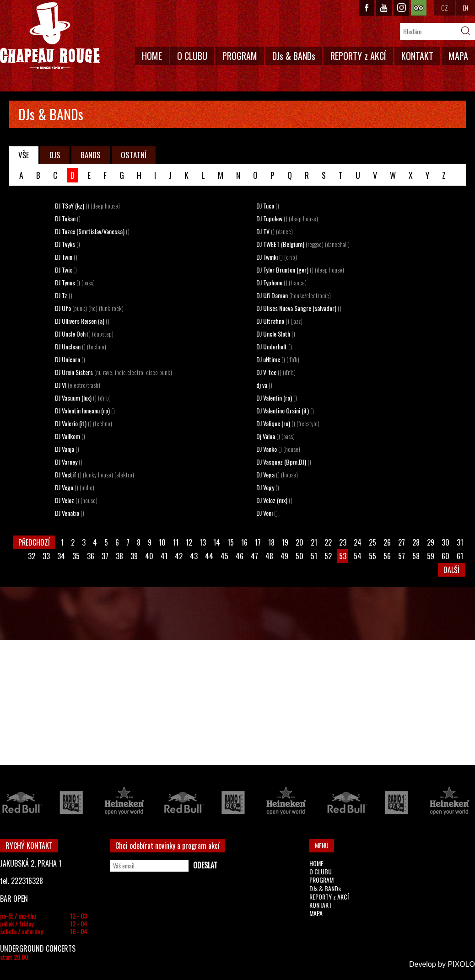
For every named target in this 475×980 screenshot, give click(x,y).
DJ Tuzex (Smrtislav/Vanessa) (92, 231)
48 (269, 556)
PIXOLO (461, 964)
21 (314, 542)
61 (460, 556)
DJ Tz (64, 295)
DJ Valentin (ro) (277, 398)
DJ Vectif (94, 474)
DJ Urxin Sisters (113, 372)
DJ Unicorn (70, 359)
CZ (445, 8)
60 (445, 556)
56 (387, 556)
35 (76, 556)
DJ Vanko (278, 449)
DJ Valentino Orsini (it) (285, 410)
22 (328, 542)
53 (343, 556)
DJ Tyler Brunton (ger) (300, 270)
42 (179, 556)
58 (416, 556)
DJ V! (78, 385)
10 (162, 542)
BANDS (91, 155)
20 (300, 542)
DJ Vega (277, 474)
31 (460, 542)
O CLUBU (192, 56)
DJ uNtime (278, 359)
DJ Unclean (81, 346)
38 (119, 556)
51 (314, 556)
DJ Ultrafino (279, 321)
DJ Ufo (89, 308)
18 (271, 542)
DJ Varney (69, 462)
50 (300, 556)
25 (372, 542)
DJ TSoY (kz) (87, 206)
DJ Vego (75, 487)
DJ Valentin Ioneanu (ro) (85, 410)
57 (402, 556)
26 (387, 542)
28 (416, 542)
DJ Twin (66, 257)
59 (431, 556)
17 (258, 542)
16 (244, 542)
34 (61, 556)
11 (176, 542)
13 (203, 542)
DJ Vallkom (70, 436)
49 (284, 556)
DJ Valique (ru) (288, 423)
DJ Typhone (281, 282)
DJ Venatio (70, 513)
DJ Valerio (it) (84, 423)
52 (328, 556)
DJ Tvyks (67, 244)
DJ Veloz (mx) (274, 500)
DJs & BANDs (294, 56)
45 (224, 556)
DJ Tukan (68, 218)
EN (465, 8)
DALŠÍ (451, 570)
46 (240, 556)
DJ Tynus (75, 282)
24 (358, 542)
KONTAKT (417, 56)
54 (358, 556)
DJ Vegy (268, 487)
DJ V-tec (276, 372)
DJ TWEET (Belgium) (303, 244)
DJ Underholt (274, 346)
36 (91, 556)
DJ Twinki (277, 257)
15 (231, 542)
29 (431, 542)
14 (217, 542)
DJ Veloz (76, 500)
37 (105, 556)
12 (189, 542)
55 (372, 556)
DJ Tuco (268, 206)
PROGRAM (240, 56)
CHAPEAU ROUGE (50, 36)
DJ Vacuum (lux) (83, 398)
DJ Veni (267, 513)
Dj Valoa (275, 436)
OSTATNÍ (134, 155)
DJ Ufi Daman (294, 295)
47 (254, 556)
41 (164, 556)
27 (402, 542)
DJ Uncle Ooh (84, 334)
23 (343, 542)
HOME (152, 56)
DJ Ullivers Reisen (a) (82, 321)
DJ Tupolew (287, 218)
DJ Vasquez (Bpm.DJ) (284, 462)
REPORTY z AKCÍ (358, 56)
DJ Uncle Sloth (276, 334)
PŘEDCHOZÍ (34, 542)
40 (149, 556)
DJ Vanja (67, 449)
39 (134, 556)
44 (209, 556)
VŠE (24, 155)
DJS (55, 155)
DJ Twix (66, 270)
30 (445, 542)
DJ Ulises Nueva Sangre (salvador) (299, 308)
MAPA (458, 56)
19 (285, 542)
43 (194, 556)
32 (32, 556)
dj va (264, 385)
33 (46, 556)
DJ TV (275, 231)
